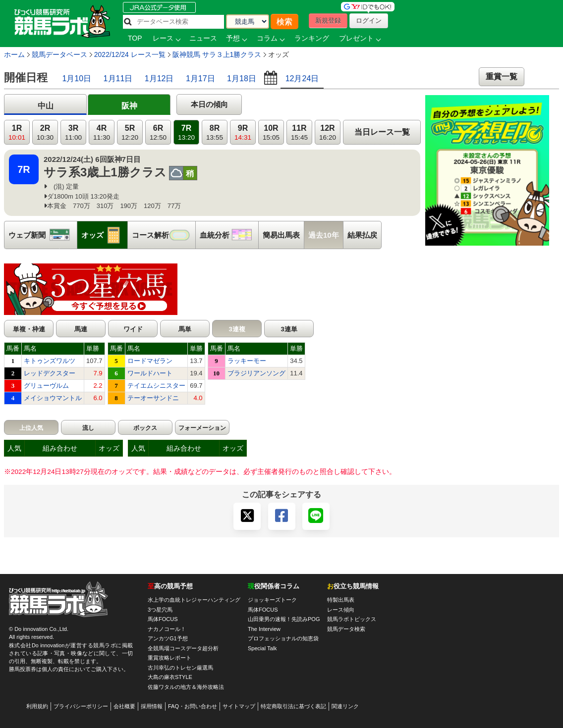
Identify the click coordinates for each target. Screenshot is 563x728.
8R (215, 132)
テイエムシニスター (156, 386)
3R (73, 132)
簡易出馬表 (281, 235)
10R (271, 132)
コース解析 (164, 235)
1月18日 (242, 78)
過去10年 (324, 235)
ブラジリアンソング (256, 373)
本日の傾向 (209, 104)
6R (158, 132)
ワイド (133, 329)
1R (17, 132)
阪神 (129, 106)
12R (328, 132)
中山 (46, 106)
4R (102, 132)
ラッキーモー (247, 361)
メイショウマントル (53, 398)
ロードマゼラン (150, 361)
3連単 (289, 329)
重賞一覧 (502, 77)
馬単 (185, 329)
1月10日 (77, 78)
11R (299, 132)
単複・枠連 (29, 329)
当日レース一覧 (382, 132)
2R (45, 132)
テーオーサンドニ (153, 398)
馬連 (81, 329)
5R (130, 132)
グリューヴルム (46, 386)
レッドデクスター (50, 373)
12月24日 (302, 78)
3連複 (237, 329)
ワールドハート (150, 373)
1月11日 (118, 78)
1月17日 (200, 78)
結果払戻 (362, 235)
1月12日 (159, 78)
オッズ (104, 235)
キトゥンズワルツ (50, 361)
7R (186, 132)
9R (243, 132)
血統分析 (229, 235)
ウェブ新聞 (43, 235)
